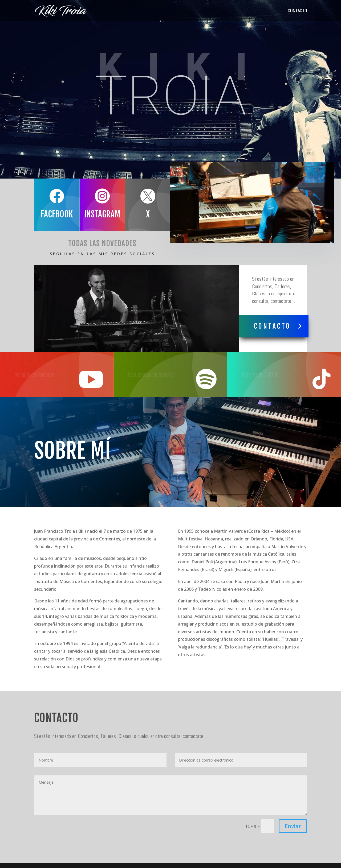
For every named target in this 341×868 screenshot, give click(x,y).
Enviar (293, 826)
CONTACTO (297, 11)
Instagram (97, 214)
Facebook (52, 214)
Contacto (272, 326)
